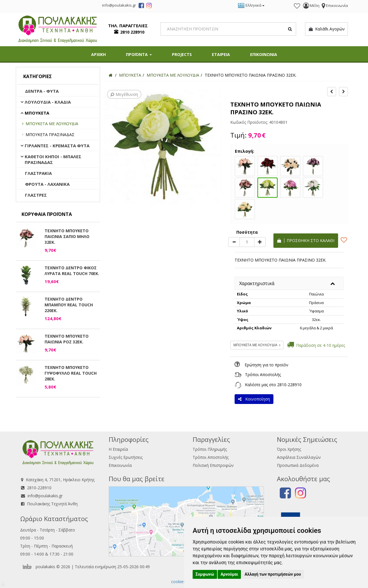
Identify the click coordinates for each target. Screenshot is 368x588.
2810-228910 (289, 385)
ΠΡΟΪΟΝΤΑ (139, 54)
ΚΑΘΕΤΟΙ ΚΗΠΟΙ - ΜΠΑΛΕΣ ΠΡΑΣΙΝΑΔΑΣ (53, 159)
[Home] (111, 75)
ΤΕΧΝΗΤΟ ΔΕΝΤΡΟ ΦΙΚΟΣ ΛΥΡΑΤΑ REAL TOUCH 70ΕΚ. (72, 271)
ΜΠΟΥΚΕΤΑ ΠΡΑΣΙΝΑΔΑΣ (50, 135)
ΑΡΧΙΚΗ (98, 54)
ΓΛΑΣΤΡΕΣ (36, 195)
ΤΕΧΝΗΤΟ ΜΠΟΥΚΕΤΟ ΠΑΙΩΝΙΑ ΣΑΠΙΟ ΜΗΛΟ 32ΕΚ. (67, 236)
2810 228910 (132, 32)
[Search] (228, 29)
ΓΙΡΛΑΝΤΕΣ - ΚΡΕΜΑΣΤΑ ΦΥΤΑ (57, 146)
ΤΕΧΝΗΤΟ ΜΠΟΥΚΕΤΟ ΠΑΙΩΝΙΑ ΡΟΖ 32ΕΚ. (67, 339)
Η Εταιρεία (118, 449)
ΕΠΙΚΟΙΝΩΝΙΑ (264, 54)
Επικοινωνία (120, 465)
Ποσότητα (247, 232)
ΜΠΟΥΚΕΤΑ (37, 113)
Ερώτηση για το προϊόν (267, 365)
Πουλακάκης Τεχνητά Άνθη (52, 504)
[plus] (260, 242)
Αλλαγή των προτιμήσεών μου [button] (273, 574)
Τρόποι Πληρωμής (210, 449)
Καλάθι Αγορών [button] (326, 29)
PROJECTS (182, 54)
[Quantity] (247, 242)
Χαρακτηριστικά (257, 283)
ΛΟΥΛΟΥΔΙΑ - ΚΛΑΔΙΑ (48, 102)
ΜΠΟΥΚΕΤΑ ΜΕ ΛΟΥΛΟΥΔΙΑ (52, 124)
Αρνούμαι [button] (229, 574)
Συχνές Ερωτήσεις (126, 457)
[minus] (234, 242)
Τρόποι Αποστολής (263, 375)
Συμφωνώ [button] (205, 574)
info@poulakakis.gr (45, 496)
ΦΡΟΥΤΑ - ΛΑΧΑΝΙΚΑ (47, 184)
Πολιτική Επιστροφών (213, 465)
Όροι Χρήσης (289, 449)
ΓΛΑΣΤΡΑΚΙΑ (38, 173)
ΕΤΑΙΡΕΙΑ (221, 54)
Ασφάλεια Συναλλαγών (299, 457)
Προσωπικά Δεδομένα (298, 465)
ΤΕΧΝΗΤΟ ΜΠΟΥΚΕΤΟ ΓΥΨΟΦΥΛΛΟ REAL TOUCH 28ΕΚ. (71, 373)
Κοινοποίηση (254, 399)
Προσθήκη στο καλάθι (306, 240)
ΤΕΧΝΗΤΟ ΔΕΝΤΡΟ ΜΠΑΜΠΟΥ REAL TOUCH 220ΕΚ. (69, 305)
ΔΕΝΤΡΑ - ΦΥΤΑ (42, 91)
